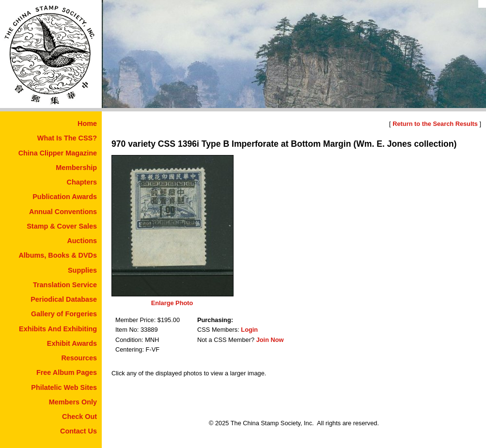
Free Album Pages (67, 372)
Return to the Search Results (435, 124)
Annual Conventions (63, 212)
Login (249, 330)
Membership (76, 168)
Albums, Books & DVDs (58, 255)
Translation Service (65, 285)
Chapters (82, 182)
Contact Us (78, 431)
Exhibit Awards (72, 343)
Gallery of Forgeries (64, 314)
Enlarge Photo (172, 303)
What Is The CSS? (67, 138)
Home (87, 124)
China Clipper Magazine (58, 153)
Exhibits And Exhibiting (58, 329)
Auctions (82, 241)
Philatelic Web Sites (64, 387)
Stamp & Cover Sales (62, 226)
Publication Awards (65, 197)
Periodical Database (64, 299)
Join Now (270, 340)
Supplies (82, 270)
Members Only (73, 402)
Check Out (79, 417)
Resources (79, 358)
